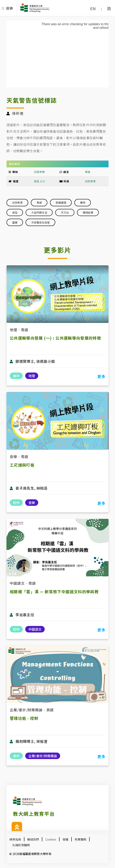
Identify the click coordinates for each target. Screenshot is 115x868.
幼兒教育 (90, 181)
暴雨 (83, 203)
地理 (14, 330)
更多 (101, 376)
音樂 (14, 457)
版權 (66, 839)
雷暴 (15, 222)
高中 (16, 376)
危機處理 (61, 203)
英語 (50, 710)
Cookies (51, 839)
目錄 (9, 8)
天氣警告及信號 (41, 222)
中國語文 (17, 583)
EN (93, 8)
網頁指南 (15, 839)
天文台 (65, 212)
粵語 (88, 172)
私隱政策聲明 (21, 845)
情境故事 (88, 212)
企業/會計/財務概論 (26, 710)
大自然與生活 (39, 212)
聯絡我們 (33, 839)
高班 (15, 212)
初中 (16, 503)
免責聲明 (80, 839)
